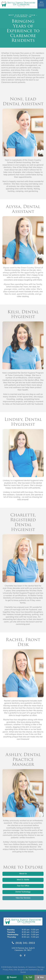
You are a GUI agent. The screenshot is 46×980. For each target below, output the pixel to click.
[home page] (18, 4)
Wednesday (13, 935)
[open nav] (42, 4)
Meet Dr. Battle (23, 880)
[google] (21, 956)
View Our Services (23, 898)
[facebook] (25, 956)
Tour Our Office (23, 886)
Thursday (12, 937)
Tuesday (11, 932)
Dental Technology (23, 892)
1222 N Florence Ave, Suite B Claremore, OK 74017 (23, 949)
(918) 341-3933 (23, 943)
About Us (23, 874)
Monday (11, 930)
